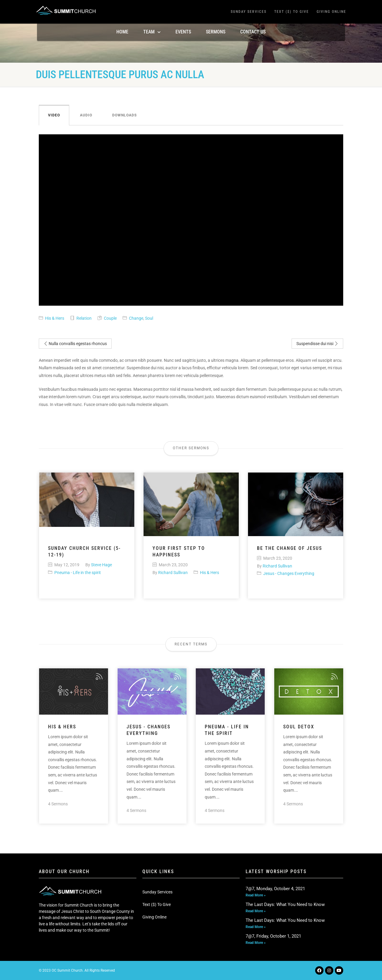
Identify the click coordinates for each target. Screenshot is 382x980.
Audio (86, 115)
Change (136, 318)
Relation (84, 318)
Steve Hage (101, 565)
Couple (110, 318)
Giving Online (331, 12)
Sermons (216, 32)
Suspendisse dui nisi (317, 344)
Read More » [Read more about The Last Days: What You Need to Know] (256, 911)
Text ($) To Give (292, 12)
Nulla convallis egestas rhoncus (75, 344)
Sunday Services (249, 12)
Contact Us (253, 32)
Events (183, 32)
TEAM (152, 32)
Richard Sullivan (173, 573)
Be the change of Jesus (289, 548)
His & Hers (55, 318)
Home (122, 32)
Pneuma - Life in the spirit (78, 573)
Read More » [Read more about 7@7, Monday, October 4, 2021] (256, 895)
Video (54, 115)
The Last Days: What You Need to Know (285, 904)
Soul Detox (299, 727)
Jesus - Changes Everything (289, 573)
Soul (149, 318)
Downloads (124, 115)
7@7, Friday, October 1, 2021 (273, 936)
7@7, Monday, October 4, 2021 (275, 889)
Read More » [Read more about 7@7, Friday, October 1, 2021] (256, 943)
